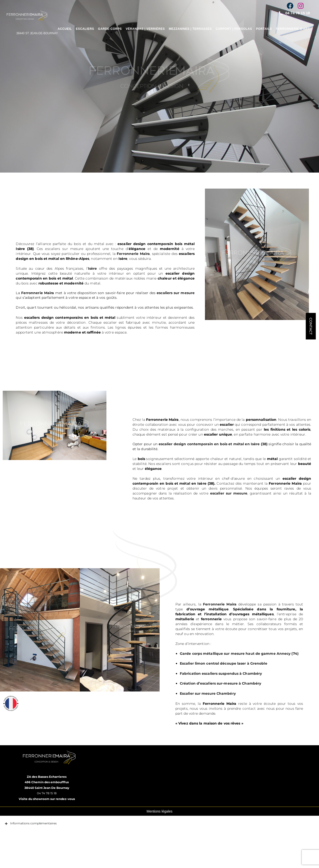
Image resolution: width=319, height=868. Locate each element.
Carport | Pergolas (234, 29)
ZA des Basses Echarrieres (47, 789)
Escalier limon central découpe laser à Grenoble (232, 679)
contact (278, 724)
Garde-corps (110, 29)
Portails (264, 29)
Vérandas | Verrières (145, 29)
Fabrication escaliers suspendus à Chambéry (230, 689)
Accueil (65, 29)
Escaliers (85, 29)
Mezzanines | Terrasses (190, 29)
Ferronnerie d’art (293, 29)
